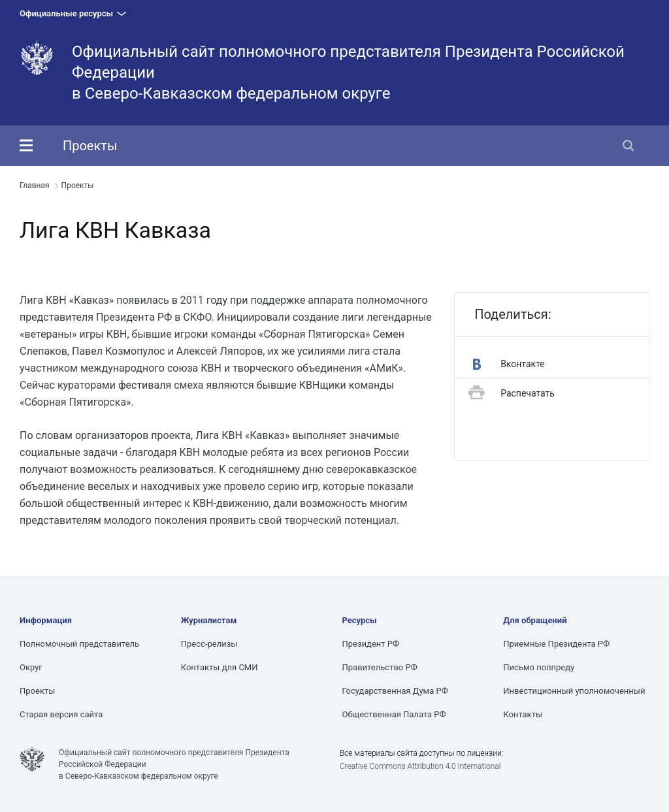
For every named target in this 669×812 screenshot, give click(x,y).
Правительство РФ (380, 667)
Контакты (523, 714)
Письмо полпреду (539, 667)
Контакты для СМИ (220, 667)
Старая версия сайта (61, 714)
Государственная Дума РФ (395, 691)
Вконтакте (509, 364)
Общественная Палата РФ (394, 714)
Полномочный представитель (79, 644)
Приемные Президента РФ (556, 644)
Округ (31, 667)
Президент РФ (371, 644)
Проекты (90, 146)
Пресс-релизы (209, 644)
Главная (35, 186)
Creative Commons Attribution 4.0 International (420, 766)
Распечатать (512, 394)
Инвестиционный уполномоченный (574, 691)
